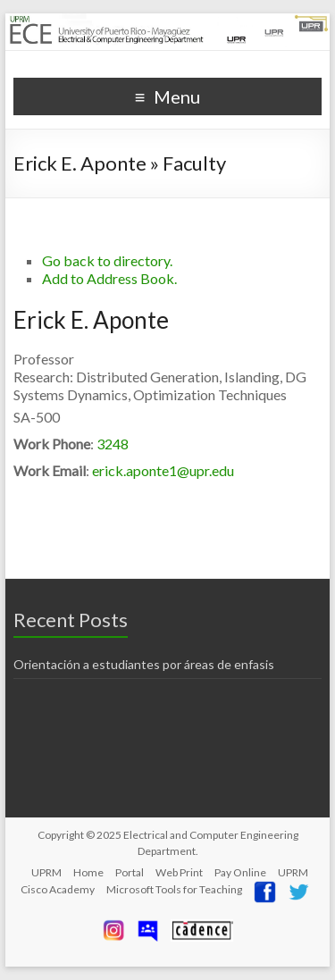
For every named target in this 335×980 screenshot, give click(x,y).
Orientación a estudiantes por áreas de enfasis (144, 664)
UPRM (46, 872)
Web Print (179, 872)
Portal (130, 872)
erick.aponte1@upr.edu (163, 470)
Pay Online (240, 872)
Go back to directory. (107, 260)
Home (88, 872)
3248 (113, 444)
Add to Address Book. (109, 278)
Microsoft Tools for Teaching (174, 889)
